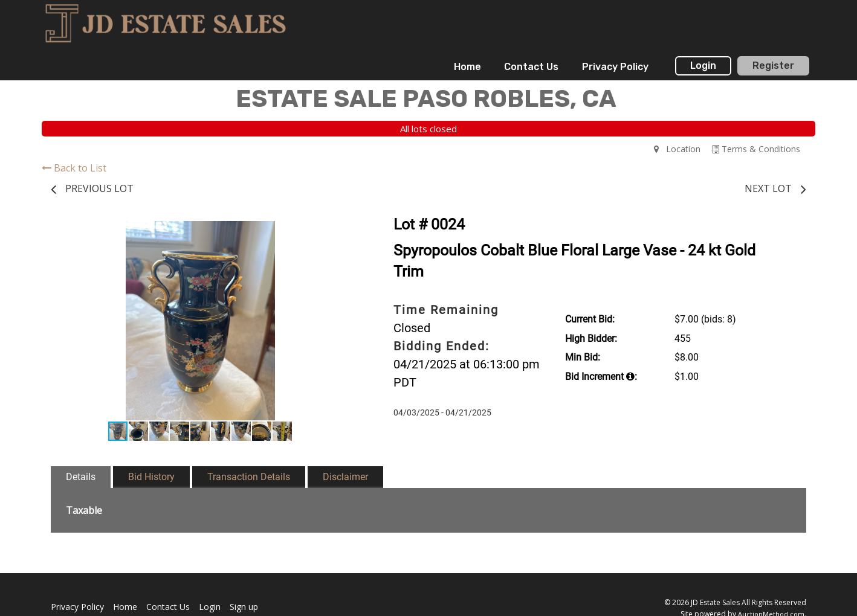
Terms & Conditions (756, 149)
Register (773, 66)
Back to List (74, 168)
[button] (339, 232)
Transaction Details (249, 477)
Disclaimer (345, 477)
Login (703, 66)
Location (677, 149)
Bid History (151, 477)
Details (81, 477)
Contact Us (531, 67)
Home (467, 67)
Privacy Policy (615, 67)
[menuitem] (467, 67)
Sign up (244, 607)
